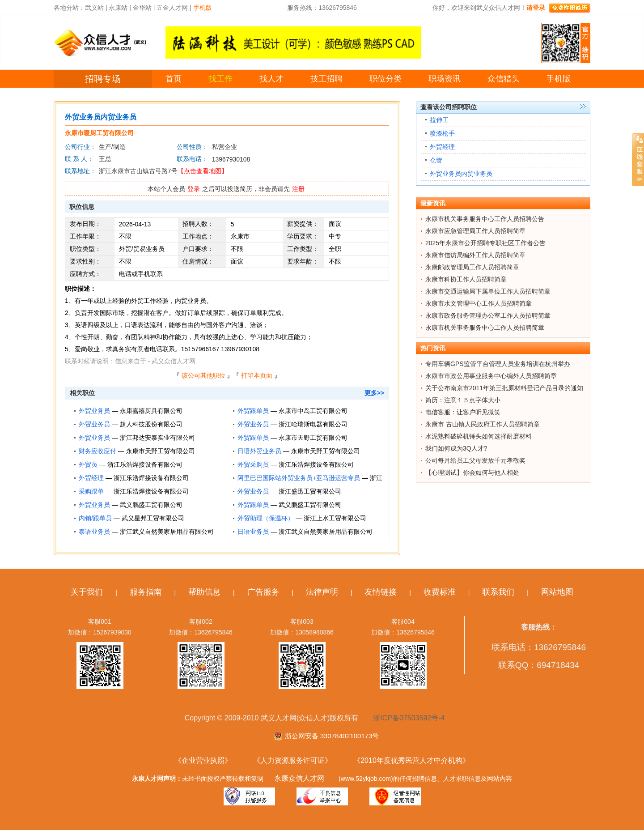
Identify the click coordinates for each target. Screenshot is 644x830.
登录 (194, 189)
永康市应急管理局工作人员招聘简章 (475, 231)
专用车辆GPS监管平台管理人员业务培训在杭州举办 (498, 364)
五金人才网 (172, 8)
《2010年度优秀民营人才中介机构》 (411, 760)
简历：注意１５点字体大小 (463, 400)
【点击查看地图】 (203, 171)
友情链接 (381, 592)
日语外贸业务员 (259, 451)
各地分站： (69, 8)
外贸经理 (91, 478)
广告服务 (263, 592)
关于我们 (87, 592)
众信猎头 (504, 79)
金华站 (142, 8)
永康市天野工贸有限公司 (313, 438)
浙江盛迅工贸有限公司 (310, 491)
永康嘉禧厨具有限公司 (151, 411)
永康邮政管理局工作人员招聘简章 (472, 267)
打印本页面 (257, 375)
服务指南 (146, 592)
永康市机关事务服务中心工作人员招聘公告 (485, 219)
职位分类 (386, 79)
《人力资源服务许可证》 (292, 760)
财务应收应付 (97, 451)
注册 (298, 189)
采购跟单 (91, 491)
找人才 (271, 79)
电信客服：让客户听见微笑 (463, 412)
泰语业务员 (94, 532)
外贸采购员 (253, 464)
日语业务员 (253, 532)
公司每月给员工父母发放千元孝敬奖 (475, 460)
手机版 (559, 79)
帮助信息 (204, 592)
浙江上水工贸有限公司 (335, 518)
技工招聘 (326, 79)
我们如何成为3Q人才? (456, 448)
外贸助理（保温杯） (266, 518)
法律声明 (322, 592)
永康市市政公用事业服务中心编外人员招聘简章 (491, 376)
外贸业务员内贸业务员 (461, 174)
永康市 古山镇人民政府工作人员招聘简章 (483, 424)
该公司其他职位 (203, 375)
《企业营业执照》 (203, 760)
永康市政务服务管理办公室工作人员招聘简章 (488, 315)
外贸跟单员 (253, 411)
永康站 (118, 8)
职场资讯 (445, 79)
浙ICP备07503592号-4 (409, 718)
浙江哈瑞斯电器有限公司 (313, 424)
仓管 (436, 160)
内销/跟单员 (95, 518)
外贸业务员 (94, 411)
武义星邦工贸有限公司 (153, 518)
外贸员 (88, 464)
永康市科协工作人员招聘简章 (466, 279)
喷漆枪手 (442, 133)
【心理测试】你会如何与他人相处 (472, 472)
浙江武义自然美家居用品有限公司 (167, 532)
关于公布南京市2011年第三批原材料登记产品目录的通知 (504, 388)
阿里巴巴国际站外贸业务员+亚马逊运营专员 (299, 478)
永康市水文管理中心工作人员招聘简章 (479, 303)
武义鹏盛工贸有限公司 (151, 505)
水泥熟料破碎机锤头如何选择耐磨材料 (479, 436)
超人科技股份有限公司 (151, 424)
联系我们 (498, 592)
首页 (174, 79)
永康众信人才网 (299, 778)
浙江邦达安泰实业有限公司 (157, 438)
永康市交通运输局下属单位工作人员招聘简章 (488, 291)
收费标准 (440, 592)
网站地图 (557, 592)
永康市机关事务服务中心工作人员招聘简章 (485, 328)
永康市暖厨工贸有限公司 (99, 133)
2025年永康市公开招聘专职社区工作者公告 (485, 243)
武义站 (94, 8)
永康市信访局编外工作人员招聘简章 (475, 255)
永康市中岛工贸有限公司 (313, 411)
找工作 (220, 79)
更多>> (374, 393)
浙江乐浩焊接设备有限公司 (145, 464)
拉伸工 (439, 120)
